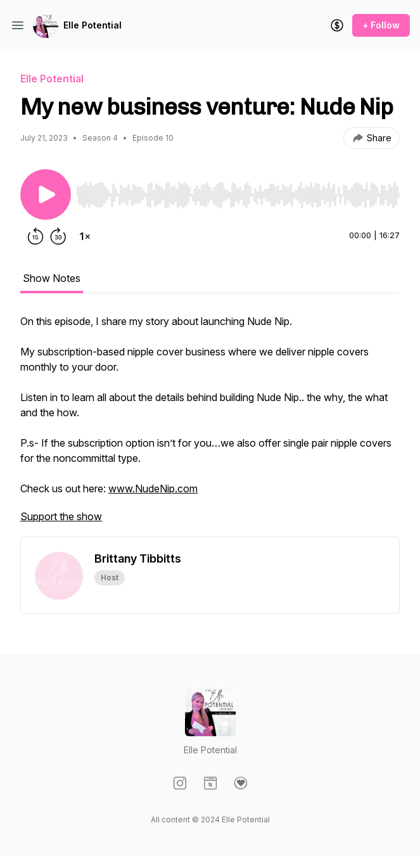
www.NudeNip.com (153, 488)
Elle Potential (92, 25)
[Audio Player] (238, 191)
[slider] (238, 195)
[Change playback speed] (85, 236)
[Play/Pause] (46, 195)
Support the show (61, 516)
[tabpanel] (210, 425)
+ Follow (381, 25)
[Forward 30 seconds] (58, 236)
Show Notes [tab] (52, 278)
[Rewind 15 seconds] (35, 236)
